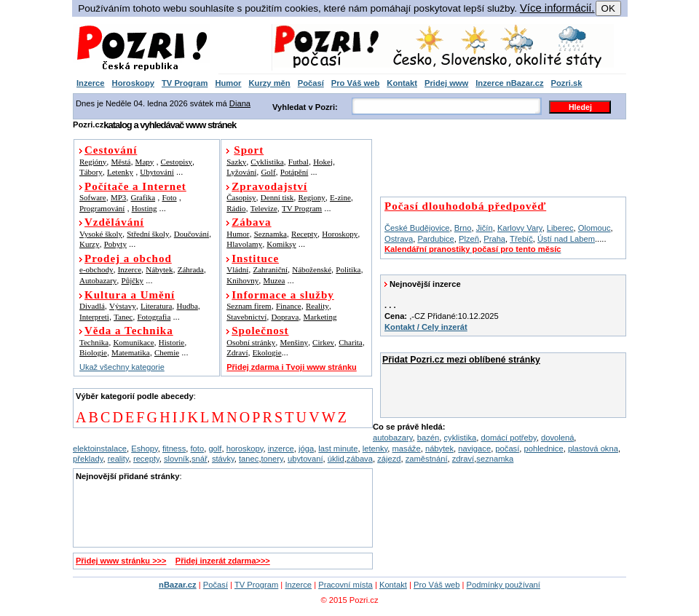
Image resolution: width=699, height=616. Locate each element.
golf (215, 449)
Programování (102, 208)
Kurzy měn (269, 83)
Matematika (131, 352)
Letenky (120, 172)
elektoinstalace (100, 449)
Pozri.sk (567, 83)
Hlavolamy (244, 244)
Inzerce (91, 83)
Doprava (285, 317)
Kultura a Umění (130, 295)
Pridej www (446, 83)
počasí (507, 449)
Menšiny (294, 342)
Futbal (299, 162)
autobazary (393, 438)
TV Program (185, 83)
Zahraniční (270, 269)
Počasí (311, 83)
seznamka (495, 459)
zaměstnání (427, 459)
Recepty (304, 234)
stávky (223, 459)
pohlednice (544, 449)
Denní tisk (277, 197)
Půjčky (133, 280)
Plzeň (469, 239)
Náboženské (312, 269)
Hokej (323, 162)
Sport (249, 150)
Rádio (236, 208)
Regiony (312, 197)
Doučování (191, 234)
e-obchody (96, 269)
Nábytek (159, 269)
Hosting (145, 208)
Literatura (156, 306)
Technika (94, 342)
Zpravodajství (269, 186)
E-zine (340, 197)
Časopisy (241, 197)
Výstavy (123, 306)
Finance (289, 306)
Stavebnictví (246, 317)
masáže (407, 449)
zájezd (389, 459)
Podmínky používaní (503, 585)
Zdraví (237, 352)
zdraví (463, 459)
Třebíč (521, 239)
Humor (228, 83)
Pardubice (435, 239)
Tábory (91, 172)
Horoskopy (133, 83)
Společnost (260, 331)
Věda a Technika (129, 331)
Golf (268, 172)
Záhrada (191, 269)
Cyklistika (267, 162)
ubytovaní (305, 459)
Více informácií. (557, 8)
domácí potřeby (508, 438)
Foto (169, 197)
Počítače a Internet (135, 186)
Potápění (295, 172)
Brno (463, 228)
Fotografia (154, 317)
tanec (249, 459)
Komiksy (281, 244)
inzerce (281, 449)
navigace (474, 449)
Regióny (93, 162)
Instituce (255, 258)
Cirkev (323, 342)
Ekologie (267, 352)
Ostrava (399, 239)
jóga (306, 449)
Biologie (93, 352)
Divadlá (92, 306)
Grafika (143, 197)
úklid (336, 459)
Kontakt (402, 83)
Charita (350, 342)
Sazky (236, 162)
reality (118, 459)
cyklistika (460, 438)
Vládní (237, 269)
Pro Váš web (356, 83)
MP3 (118, 197)
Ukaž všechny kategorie (122, 367)
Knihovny (242, 280)
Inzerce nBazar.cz (509, 83)
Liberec (560, 228)
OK (608, 8)
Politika (348, 269)
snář (200, 459)
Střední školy (148, 234)
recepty (146, 459)
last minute (338, 449)
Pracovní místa (345, 585)
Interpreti (94, 317)
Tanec (123, 317)
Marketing (320, 317)
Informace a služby (283, 295)
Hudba (187, 306)
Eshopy (144, 449)
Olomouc (595, 228)
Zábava (251, 222)
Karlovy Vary (520, 228)
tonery (272, 459)
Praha (494, 239)
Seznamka (270, 234)
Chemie (167, 352)
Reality (317, 306)
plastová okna (593, 449)
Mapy (145, 162)
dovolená (557, 438)
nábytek (439, 449)
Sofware (93, 197)
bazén (428, 438)
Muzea (274, 280)
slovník (177, 459)
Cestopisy (177, 162)
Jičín (485, 228)
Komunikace (133, 342)
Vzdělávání (114, 222)
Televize (264, 208)
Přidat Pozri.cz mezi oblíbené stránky (461, 360)
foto (198, 449)
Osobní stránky (251, 342)
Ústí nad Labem (566, 239)
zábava (360, 459)
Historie (171, 342)
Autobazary (98, 280)
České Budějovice (417, 228)
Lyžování (241, 172)
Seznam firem (249, 306)
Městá (121, 162)
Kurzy (90, 244)
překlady (88, 459)
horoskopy (245, 449)
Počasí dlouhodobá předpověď (465, 206)
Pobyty (115, 244)
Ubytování (157, 172)
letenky (375, 449)
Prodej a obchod (128, 258)
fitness (174, 449)
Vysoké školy (101, 234)
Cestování (111, 150)
